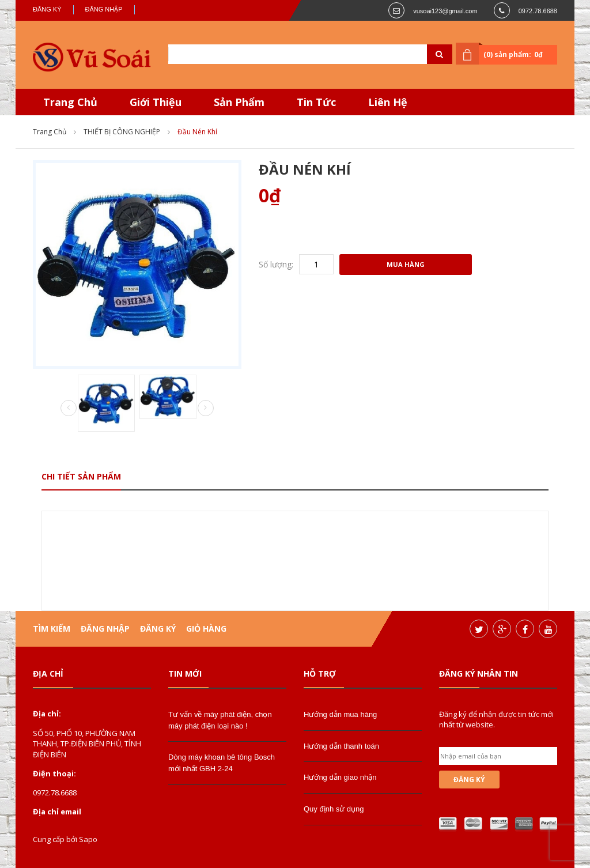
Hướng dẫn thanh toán (341, 746)
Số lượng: (276, 264)
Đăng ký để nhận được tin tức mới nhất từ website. (496, 719)
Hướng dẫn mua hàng (340, 714)
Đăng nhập (104, 9)
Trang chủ (50, 132)
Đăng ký (47, 9)
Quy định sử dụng (334, 809)
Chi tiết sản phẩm (81, 476)
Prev (69, 409)
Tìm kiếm (52, 629)
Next (206, 408)
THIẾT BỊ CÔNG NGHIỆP (122, 132)
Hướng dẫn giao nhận (340, 777)
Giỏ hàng (206, 629)
